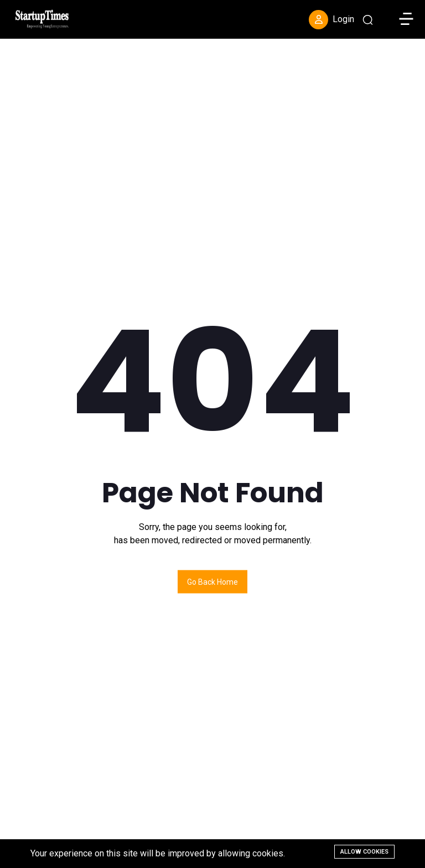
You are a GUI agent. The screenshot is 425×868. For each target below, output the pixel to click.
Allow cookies (364, 852)
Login (331, 20)
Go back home (212, 581)
